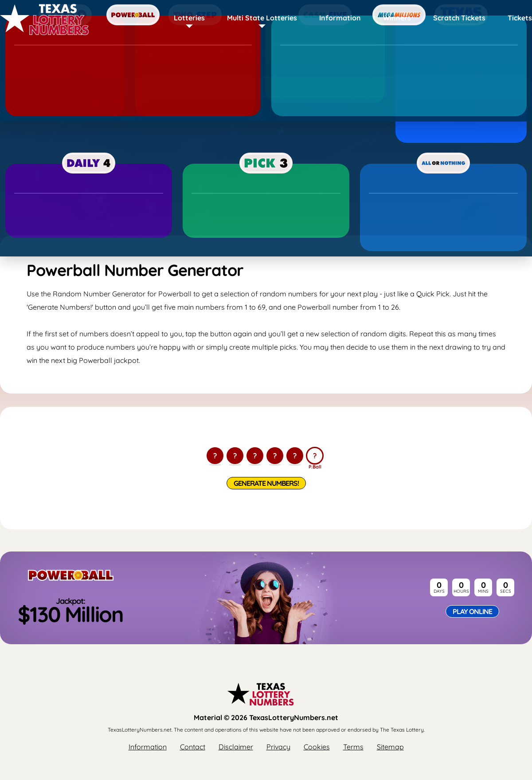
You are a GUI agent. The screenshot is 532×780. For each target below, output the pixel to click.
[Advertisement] (266, 167)
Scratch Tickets (459, 18)
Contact (193, 747)
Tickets (520, 18)
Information (340, 18)
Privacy (278, 747)
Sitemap (390, 747)
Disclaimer (236, 747)
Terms (353, 747)
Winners (397, 18)
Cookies (317, 747)
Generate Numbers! (266, 483)
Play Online (472, 611)
